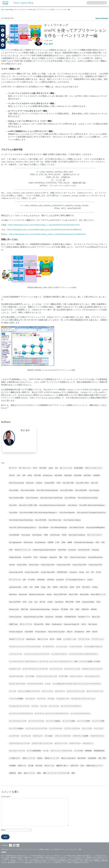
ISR (24, 580)
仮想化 (40, 758)
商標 (80, 849)
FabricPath (62, 550)
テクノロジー (30, 699)
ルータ (46, 751)
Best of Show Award (16, 483)
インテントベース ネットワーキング (36, 654)
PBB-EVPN (69, 602)
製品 (20, 773)
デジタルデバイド (62, 699)
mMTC (55, 587)
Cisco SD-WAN (40, 520)
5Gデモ (12, 475)
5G (56, 468)
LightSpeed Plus (15, 587)
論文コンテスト (29, 773)
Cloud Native (37, 535)
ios (87, 572)
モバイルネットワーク (17, 751)
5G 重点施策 (78, 468)
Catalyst (39, 483)
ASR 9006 (77, 475)
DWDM (50, 542)
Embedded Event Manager (84, 542)
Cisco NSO (13, 513)
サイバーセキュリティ (92, 676)
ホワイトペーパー (61, 743)
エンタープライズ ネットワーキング (35, 669)
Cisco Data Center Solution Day (51, 498)
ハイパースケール (55, 729)
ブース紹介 (48, 736)
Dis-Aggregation (15, 542)
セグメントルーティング (95, 691)
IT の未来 (31, 580)
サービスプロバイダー (35, 684)
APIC (30, 475)
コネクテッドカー (76, 676)
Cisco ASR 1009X (66, 490)
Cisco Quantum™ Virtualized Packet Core (91, 513)
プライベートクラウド (62, 736)
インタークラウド (75, 647)
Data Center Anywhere (77, 535)
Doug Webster (40, 542)
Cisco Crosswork (32, 498)
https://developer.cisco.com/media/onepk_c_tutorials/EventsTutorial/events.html (44, 225)
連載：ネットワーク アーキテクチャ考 (56, 773)
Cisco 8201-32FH (82, 483)
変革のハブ (22, 766)
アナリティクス (84, 639)
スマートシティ (47, 691)
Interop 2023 (22, 565)
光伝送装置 (92, 758)
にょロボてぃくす (70, 639)
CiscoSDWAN (14, 535)
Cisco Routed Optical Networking (21, 520)
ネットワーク (54, 706)
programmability (88, 602)
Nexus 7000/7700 (60, 594)
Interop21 (73, 572)
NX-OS (42, 602)
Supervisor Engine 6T (71, 624)
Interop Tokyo (34, 565)
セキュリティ (60, 691)
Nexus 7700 (73, 594)
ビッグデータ (14, 736)
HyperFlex (53, 557)
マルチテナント (88, 743)
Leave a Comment (102, 18)
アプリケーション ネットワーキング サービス (25, 647)
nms (30, 602)
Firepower (95, 550)
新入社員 (39, 766)
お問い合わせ (5, 849)
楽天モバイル (49, 766)
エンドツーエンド (56, 669)
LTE (31, 587)
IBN (60, 557)
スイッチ (12, 691)
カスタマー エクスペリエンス (92, 669)
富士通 (31, 766)
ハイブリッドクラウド (72, 729)
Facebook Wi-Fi (84, 550)
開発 (73, 773)
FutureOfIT (27, 557)
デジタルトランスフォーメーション (83, 699)
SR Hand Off (38, 624)
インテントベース (15, 654)
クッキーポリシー (73, 849)
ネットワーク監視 (83, 721)
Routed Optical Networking (40, 609)
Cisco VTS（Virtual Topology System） (23, 528)
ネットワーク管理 (98, 721)
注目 (82, 766)
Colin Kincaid (55, 535)
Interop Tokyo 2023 (48, 572)
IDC (66, 557)
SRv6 (47, 624)
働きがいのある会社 (68, 758)
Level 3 (90, 580)
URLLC (69, 632)
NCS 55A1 (86, 587)
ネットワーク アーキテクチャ (71, 706)
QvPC (98, 602)
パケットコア (99, 729)
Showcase (49, 617)
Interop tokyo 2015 (63, 565)
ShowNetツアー (84, 617)
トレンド (43, 706)
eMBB (70, 542)
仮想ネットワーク (29, 758)
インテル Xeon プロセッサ (93, 647)
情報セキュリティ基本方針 (52, 849)
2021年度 (43, 468)
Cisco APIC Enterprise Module (47, 490)
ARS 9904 (58, 475)
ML (49, 587)
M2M (37, 587)
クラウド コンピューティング (46, 676)
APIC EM (37, 475)
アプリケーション (98, 639)
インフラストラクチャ (59, 654)
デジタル (51, 699)
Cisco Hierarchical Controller (88, 498)
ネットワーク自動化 (16, 729)
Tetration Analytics (16, 632)
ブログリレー (37, 736)
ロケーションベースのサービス (61, 751)
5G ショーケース (66, 468)
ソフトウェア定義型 (16, 699)
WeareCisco (31, 639)
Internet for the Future (78, 557)
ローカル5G (78, 751)
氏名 (3, 830)
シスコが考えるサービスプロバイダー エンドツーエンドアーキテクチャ (77, 684)
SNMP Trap (13, 624)
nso (36, 602)
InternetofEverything (95, 557)
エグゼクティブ (14, 669)
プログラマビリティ (97, 736)
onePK (50, 602)
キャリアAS (30, 676)
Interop (12, 565)
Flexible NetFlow (15, 557)
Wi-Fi (52, 639)
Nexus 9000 (84, 594)
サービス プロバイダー (17, 684)
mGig (43, 587)
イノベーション (61, 647)
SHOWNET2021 (70, 617)
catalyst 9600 (49, 483)
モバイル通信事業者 (34, 751)
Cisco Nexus (72, 505)
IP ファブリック (15, 580)
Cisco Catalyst (94, 490)
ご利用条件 (41, 849)
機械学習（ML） (62, 766)
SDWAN (94, 609)
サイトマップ (34, 849)
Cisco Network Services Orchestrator (52, 505)
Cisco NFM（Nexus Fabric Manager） (92, 505)
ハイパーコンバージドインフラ (36, 729)
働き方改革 (81, 758)
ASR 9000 (68, 475)
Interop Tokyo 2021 (32, 572)
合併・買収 (102, 758)
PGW (78, 602)
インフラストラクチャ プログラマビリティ (83, 654)
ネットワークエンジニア (17, 721)
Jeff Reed (50, 580)
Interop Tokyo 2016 (79, 565)
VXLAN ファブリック (16, 639)
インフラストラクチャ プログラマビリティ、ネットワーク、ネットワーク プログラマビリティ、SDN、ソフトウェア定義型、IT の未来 (55, 662)
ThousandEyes (40, 632)
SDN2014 (85, 609)
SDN (77, 609)
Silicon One (96, 617)
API (24, 475)
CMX (46, 535)
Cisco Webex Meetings (59, 528)
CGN (58, 483)
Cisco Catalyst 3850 (16, 498)
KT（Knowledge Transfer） (75, 580)
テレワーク (41, 699)
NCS (78, 587)
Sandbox (55, 609)
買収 (39, 773)
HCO (35, 557)
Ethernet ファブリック (23, 550)
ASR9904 (97, 475)
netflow (95, 587)
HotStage (43, 557)
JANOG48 (41, 580)
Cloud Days (25, 535)
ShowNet (59, 617)
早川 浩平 (48, 44)
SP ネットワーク (26, 624)
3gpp (51, 468)
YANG (59, 639)
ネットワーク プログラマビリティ (21, 714)
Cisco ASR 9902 (81, 490)
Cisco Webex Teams (76, 528)
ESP (11, 550)
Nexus (49, 594)
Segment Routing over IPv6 (33, 617)
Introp (81, 572)
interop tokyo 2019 (16, 572)
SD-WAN (64, 609)
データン (34, 706)
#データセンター (25, 468)
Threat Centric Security (56, 632)
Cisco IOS (13, 505)
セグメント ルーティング (75, 691)
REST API (24, 609)
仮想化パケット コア (52, 758)
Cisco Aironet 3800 (27, 490)
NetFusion (13, 594)
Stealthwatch (57, 624)
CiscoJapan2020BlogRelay (95, 528)
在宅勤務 (12, 766)
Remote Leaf (14, 609)
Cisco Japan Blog (7, 10)
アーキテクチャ (48, 647)
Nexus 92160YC (15, 602)
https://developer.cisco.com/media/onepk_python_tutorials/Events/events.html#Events (47, 234)
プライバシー (64, 849)
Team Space (93, 624)
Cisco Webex (43, 528)
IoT (92, 572)
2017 (35, 468)
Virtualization (79, 632)
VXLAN (95, 632)
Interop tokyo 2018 (95, 565)
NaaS (72, 587)
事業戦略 (88, 751)
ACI (18, 475)
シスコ (47, 684)
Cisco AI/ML (14, 490)
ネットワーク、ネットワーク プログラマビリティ (52, 714)
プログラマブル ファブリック (42, 743)
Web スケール (42, 639)
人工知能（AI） (14, 758)
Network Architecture (37, 594)
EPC (97, 542)
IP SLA (98, 572)
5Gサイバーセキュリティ (94, 468)
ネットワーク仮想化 (53, 721)
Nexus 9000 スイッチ (98, 594)
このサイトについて (24, 849)
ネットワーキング (20, 10)
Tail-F (83, 624)
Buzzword (30, 483)
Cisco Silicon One (55, 520)
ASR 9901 (87, 475)
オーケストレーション (72, 669)
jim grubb (60, 580)
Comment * (6, 797)
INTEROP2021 (62, 572)
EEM (63, 542)
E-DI (57, 542)
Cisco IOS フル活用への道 (28, 505)
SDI (71, 609)
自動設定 (12, 773)
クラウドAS (63, 676)
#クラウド (13, 468)
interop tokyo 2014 (48, 565)
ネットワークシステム (36, 721)
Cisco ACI (94, 483)
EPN (103, 542)
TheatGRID (29, 632)
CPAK (64, 535)
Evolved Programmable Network (44, 550)
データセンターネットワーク (19, 706)
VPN (88, 632)
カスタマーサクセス (16, 676)
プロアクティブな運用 (80, 736)
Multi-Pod (63, 587)
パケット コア (87, 729)
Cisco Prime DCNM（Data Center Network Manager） (38, 513)
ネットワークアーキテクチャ (81, 714)
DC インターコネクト (95, 535)
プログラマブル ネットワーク (19, 743)
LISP (25, 587)
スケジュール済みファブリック (29, 691)
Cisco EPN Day (70, 498)
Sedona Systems (15, 617)
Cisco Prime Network (67, 513)
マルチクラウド (75, 743)
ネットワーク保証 (69, 721)
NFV (24, 602)
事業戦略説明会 (99, 751)
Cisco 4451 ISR (68, 483)
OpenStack (59, 602)
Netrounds (23, 594)
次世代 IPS (74, 766)
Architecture (47, 475)
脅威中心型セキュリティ (95, 766)
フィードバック (14, 849)
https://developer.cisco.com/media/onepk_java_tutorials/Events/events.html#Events (44, 230)
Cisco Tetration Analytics (72, 520)
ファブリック (26, 736)
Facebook (72, 550)
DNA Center (28, 542)
